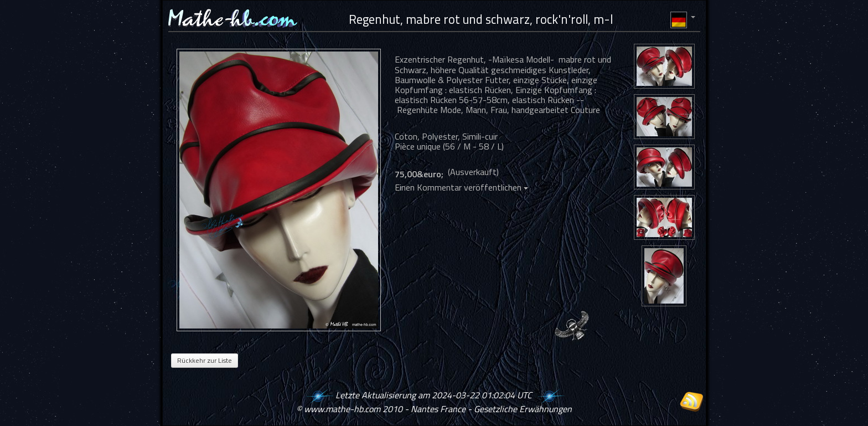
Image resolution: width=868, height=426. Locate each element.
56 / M (458, 146)
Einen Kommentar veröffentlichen (461, 187)
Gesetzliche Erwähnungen (523, 409)
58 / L (490, 146)
